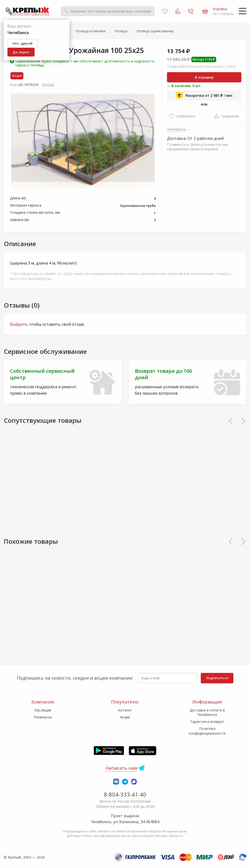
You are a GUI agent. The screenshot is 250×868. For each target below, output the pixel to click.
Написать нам (122, 768)
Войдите (19, 324)
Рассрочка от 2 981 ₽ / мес (204, 96)
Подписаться (217, 678)
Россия (48, 84)
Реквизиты (43, 717)
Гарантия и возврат (207, 722)
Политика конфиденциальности (207, 731)
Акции (125, 717)
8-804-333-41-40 (125, 794)
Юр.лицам (43, 710)
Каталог (125, 710)
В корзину (204, 77)
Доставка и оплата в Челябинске (207, 712)
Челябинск (177, 129)
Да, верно (21, 52)
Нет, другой (23, 43)
